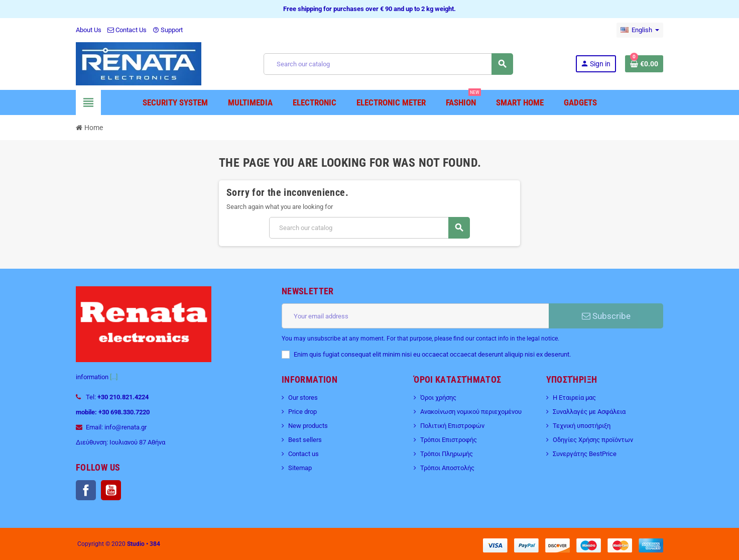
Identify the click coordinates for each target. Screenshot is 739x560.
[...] (114, 377)
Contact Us (127, 30)
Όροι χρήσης (438, 398)
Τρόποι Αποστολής (447, 468)
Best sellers (305, 440)
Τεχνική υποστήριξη (582, 426)
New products (308, 426)
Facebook (86, 490)
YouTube (111, 490)
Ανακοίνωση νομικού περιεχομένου (471, 412)
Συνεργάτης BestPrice (585, 454)
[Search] (388, 64)
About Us (89, 30)
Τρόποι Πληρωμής (447, 454)
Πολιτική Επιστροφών (452, 426)
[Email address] (415, 316)
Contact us (303, 454)
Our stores (303, 398)
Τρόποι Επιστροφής (449, 440)
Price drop (302, 412)
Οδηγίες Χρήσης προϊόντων (593, 440)
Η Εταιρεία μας (574, 398)
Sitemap (300, 468)
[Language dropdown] (640, 30)
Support (168, 30)
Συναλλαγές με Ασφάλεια (589, 412)
